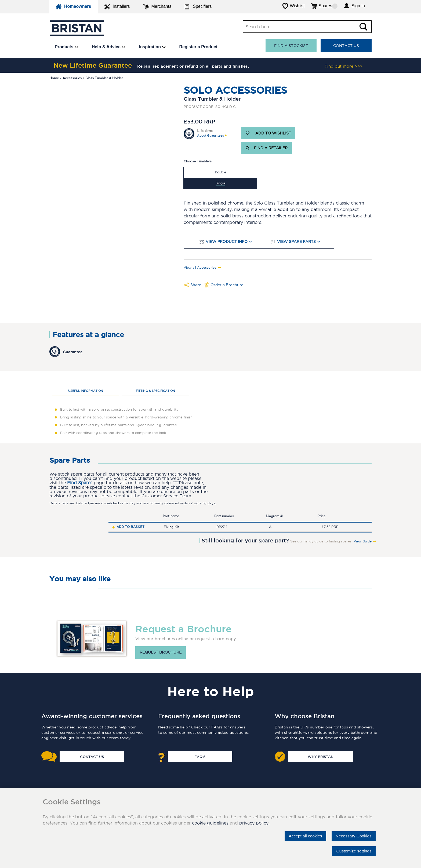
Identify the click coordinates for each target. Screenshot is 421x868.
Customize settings (353, 851)
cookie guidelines (210, 823)
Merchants (157, 7)
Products (67, 47)
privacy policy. (254, 823)
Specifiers (198, 7)
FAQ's (200, 757)
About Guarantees (210, 136)
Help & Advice (109, 47)
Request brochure (161, 652)
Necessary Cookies (353, 836)
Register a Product (198, 47)
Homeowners (74, 7)
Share (196, 285)
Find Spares (80, 483)
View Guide (363, 541)
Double (220, 172)
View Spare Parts (296, 242)
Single (220, 183)
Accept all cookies (303, 836)
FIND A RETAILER (267, 148)
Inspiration (152, 47)
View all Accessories (200, 268)
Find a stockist (291, 46)
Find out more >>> (344, 66)
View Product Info (227, 242)
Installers (117, 7)
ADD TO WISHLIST (268, 133)
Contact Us (346, 46)
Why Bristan (321, 757)
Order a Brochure (227, 285)
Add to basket (130, 527)
